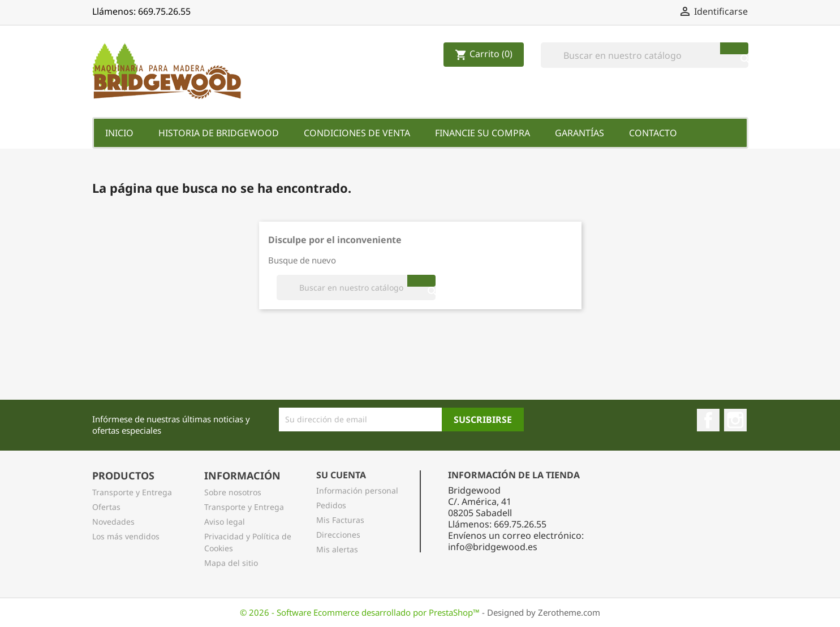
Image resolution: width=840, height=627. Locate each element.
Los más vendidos (126, 536)
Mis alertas (337, 549)
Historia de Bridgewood (219, 133)
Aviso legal (225, 522)
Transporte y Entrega (132, 492)
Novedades (113, 522)
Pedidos (331, 505)
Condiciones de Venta (357, 133)
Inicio (119, 133)
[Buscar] (645, 55)
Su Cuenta (341, 475)
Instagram (735, 420)
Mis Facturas (340, 520)
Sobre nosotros (233, 492)
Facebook (708, 420)
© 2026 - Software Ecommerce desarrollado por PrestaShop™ (361, 612)
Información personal (357, 490)
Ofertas (106, 507)
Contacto (653, 133)
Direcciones (338, 535)
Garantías (580, 133)
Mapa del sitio (231, 563)
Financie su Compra (483, 133)
